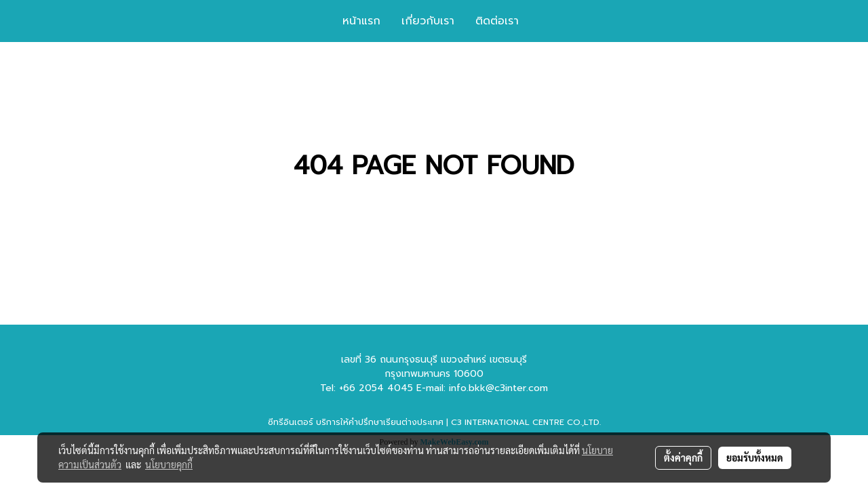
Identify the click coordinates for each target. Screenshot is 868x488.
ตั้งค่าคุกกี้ (683, 457)
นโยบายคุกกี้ (169, 464)
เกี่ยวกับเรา (428, 21)
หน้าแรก (361, 21)
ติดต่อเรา (497, 21)
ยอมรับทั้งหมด (755, 457)
